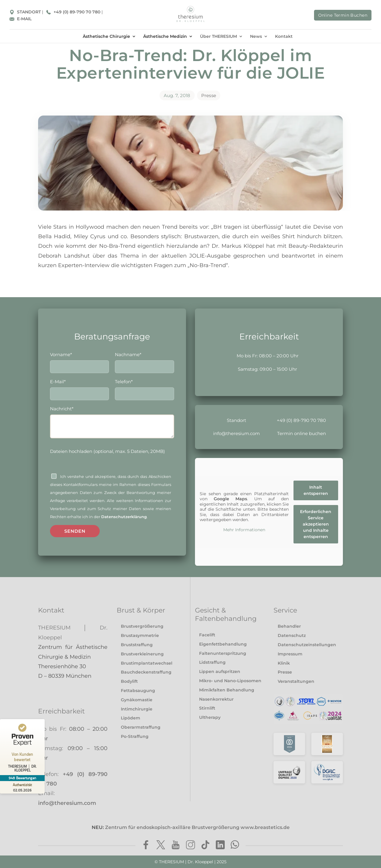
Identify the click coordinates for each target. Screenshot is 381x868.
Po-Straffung (135, 736)
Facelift (207, 635)
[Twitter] (161, 846)
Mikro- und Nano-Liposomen (230, 681)
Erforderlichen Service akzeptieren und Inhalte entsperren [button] (316, 524)
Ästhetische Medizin (165, 36)
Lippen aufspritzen (220, 671)
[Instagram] (190, 846)
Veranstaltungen (296, 681)
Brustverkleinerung (142, 654)
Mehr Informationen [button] (244, 530)
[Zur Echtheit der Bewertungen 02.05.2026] (22, 787)
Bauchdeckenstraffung (146, 672)
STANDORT (26, 12)
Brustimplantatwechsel (147, 663)
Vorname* (79, 361)
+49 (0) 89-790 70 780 (74, 12)
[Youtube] (176, 846)
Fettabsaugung (138, 691)
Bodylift (129, 681)
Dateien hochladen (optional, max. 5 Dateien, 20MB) (107, 452)
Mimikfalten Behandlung (227, 690)
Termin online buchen (302, 433)
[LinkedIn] (220, 846)
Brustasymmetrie (140, 635)
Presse (209, 95)
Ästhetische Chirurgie (106, 36)
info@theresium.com (236, 433)
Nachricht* (112, 424)
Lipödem (131, 718)
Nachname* (144, 361)
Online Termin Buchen (343, 15)
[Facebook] (146, 846)
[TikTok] (205, 846)
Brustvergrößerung (142, 626)
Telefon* (144, 388)
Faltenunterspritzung (223, 653)
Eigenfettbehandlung (223, 644)
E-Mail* (79, 388)
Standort (236, 420)
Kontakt (284, 36)
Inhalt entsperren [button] (316, 490)
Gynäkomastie (137, 700)
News (256, 36)
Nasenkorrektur (216, 699)
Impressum (290, 654)
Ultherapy (210, 717)
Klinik (284, 663)
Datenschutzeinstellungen (307, 645)
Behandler (289, 626)
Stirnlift (207, 708)
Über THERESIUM (218, 36)
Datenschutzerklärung (124, 518)
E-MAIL (21, 19)
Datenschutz (292, 635)
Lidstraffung (212, 662)
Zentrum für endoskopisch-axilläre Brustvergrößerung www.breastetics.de (197, 827)
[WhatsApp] (235, 846)
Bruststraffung (137, 645)
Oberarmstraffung (141, 727)
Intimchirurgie (137, 709)
